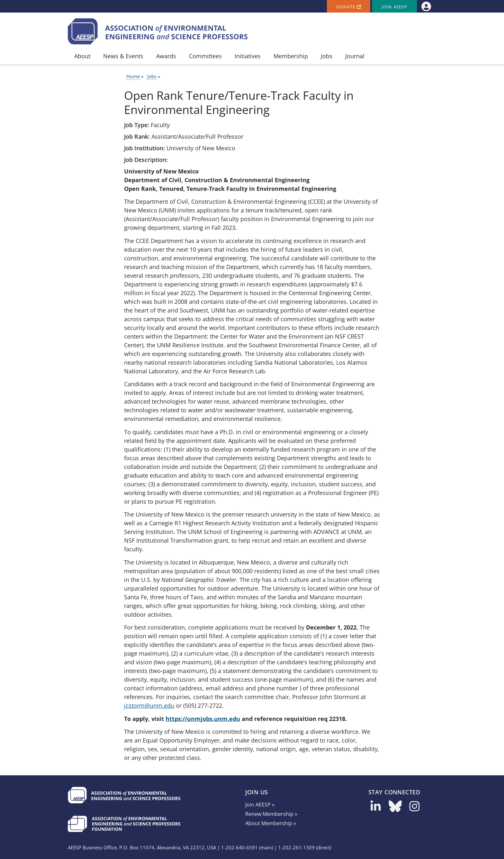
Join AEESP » (260, 805)
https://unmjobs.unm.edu (203, 719)
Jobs (152, 76)
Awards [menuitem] (166, 56)
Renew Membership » (271, 814)
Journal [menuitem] (355, 56)
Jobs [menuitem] (327, 56)
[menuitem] (426, 6)
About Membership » (271, 823)
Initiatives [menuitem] (248, 56)
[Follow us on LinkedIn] (376, 808)
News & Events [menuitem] (123, 56)
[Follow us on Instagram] (414, 808)
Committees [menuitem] (205, 56)
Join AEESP (394, 7)
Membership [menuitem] (291, 56)
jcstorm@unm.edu (149, 705)
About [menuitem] (82, 56)
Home (133, 76)
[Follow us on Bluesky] (395, 808)
